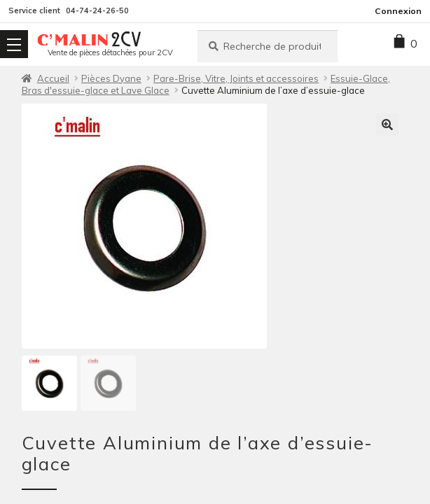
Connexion (398, 11)
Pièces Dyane (111, 78)
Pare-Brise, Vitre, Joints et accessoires (236, 78)
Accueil (53, 78)
